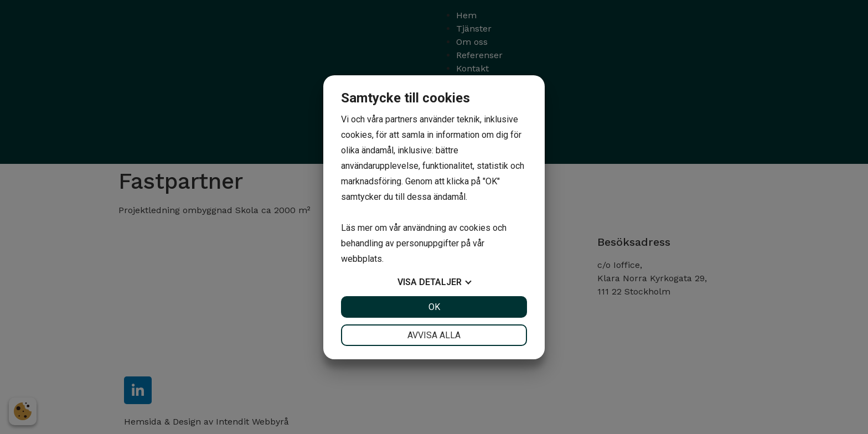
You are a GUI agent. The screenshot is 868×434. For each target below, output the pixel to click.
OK (434, 307)
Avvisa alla (434, 335)
